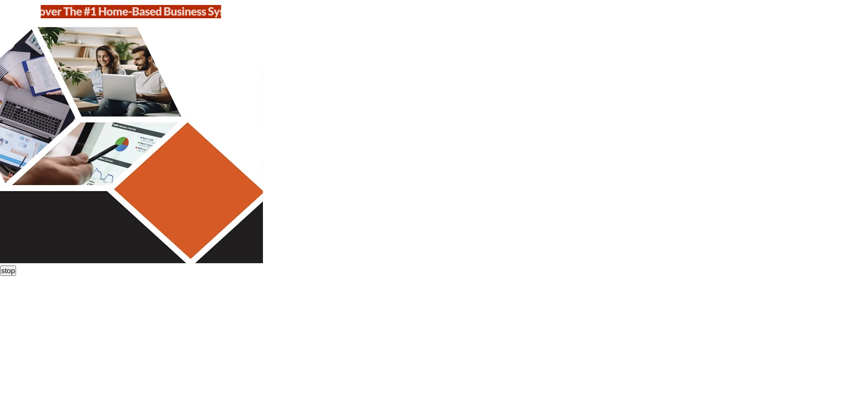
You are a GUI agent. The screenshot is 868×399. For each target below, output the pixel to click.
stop (8, 271)
